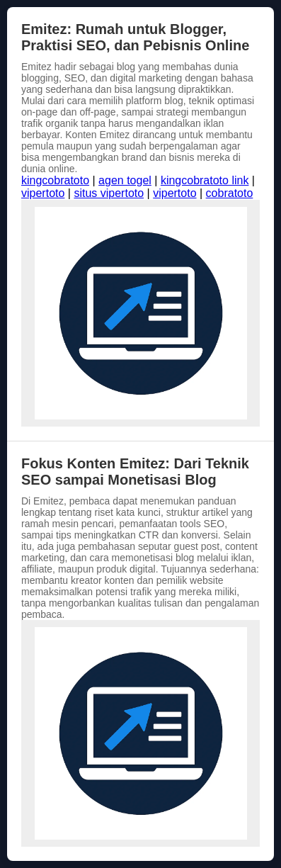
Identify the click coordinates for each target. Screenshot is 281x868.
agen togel (125, 180)
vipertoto (43, 193)
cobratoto (230, 193)
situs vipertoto (109, 193)
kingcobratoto (55, 180)
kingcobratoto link (205, 180)
